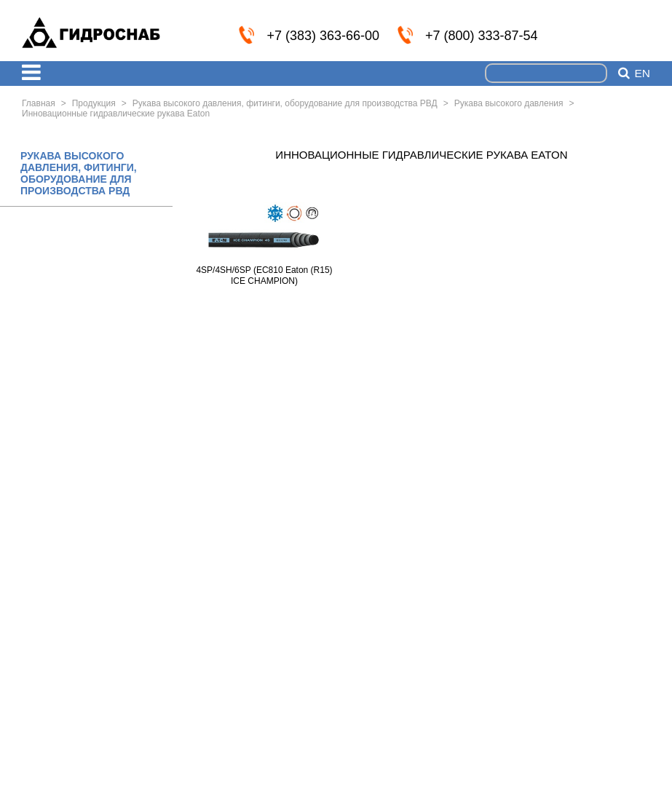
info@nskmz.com (641, 34)
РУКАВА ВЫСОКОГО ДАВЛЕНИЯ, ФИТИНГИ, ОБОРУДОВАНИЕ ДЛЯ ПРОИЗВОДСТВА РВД (79, 173)
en (642, 74)
